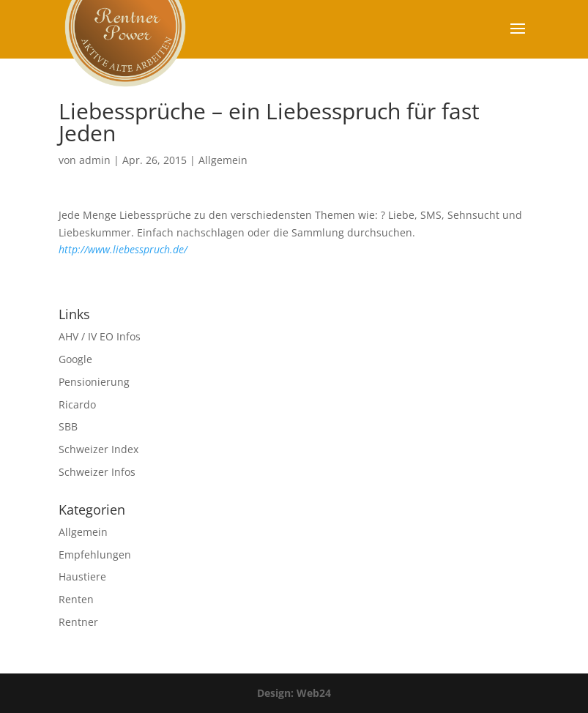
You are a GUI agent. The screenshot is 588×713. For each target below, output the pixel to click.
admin (95, 160)
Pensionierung (94, 382)
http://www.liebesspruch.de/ (123, 249)
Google (75, 359)
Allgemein (223, 160)
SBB (68, 426)
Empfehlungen (95, 555)
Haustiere (82, 576)
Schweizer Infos (97, 472)
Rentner (78, 622)
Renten (76, 599)
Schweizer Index (98, 449)
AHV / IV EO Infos (100, 336)
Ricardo (77, 404)
